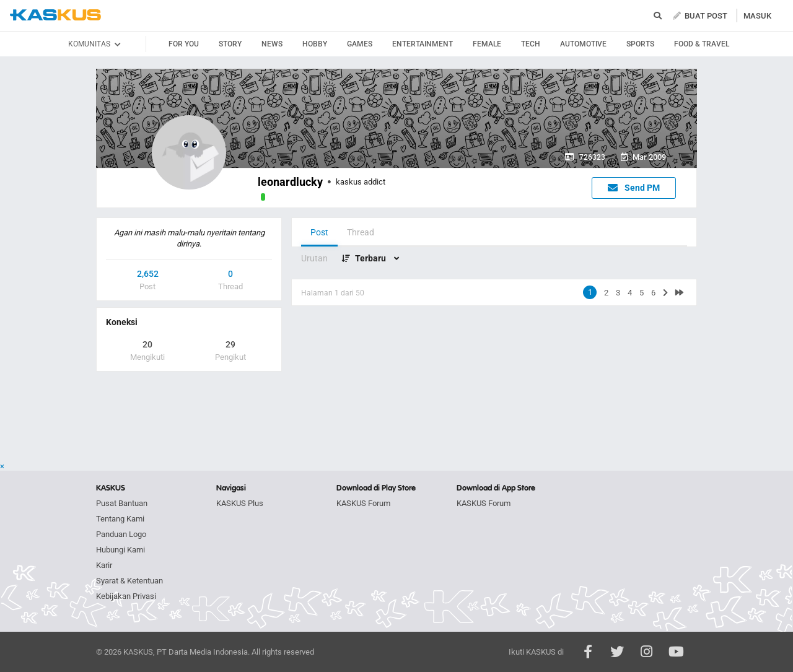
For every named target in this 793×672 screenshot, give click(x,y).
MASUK (757, 16)
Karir (104, 565)
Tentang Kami (120, 519)
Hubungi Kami (120, 550)
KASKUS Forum (363, 503)
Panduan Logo (121, 534)
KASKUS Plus (240, 503)
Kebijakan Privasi (126, 596)
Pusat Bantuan (122, 503)
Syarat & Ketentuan (129, 581)
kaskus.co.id (55, 15)
